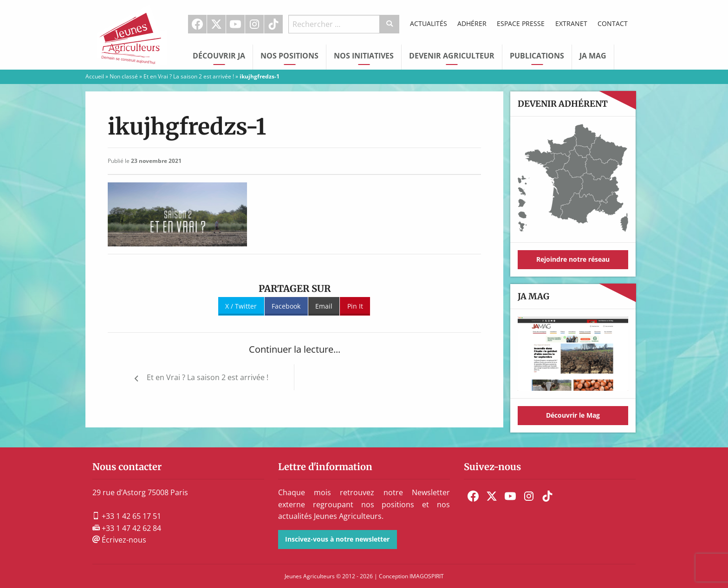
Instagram (254, 24)
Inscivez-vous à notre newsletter (337, 539)
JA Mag (593, 56)
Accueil (95, 76)
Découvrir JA (219, 56)
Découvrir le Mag (573, 415)
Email (324, 306)
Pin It (355, 306)
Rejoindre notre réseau (573, 259)
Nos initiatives (364, 56)
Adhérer (472, 23)
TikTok (273, 24)
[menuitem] (198, 24)
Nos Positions (289, 56)
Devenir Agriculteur (452, 56)
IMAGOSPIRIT (427, 576)
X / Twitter (241, 306)
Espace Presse (521, 23)
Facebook (197, 24)
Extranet (571, 23)
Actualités (429, 23)
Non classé (124, 76)
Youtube (235, 24)
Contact (613, 23)
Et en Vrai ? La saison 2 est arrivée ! (189, 76)
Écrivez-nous (119, 540)
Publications (537, 56)
